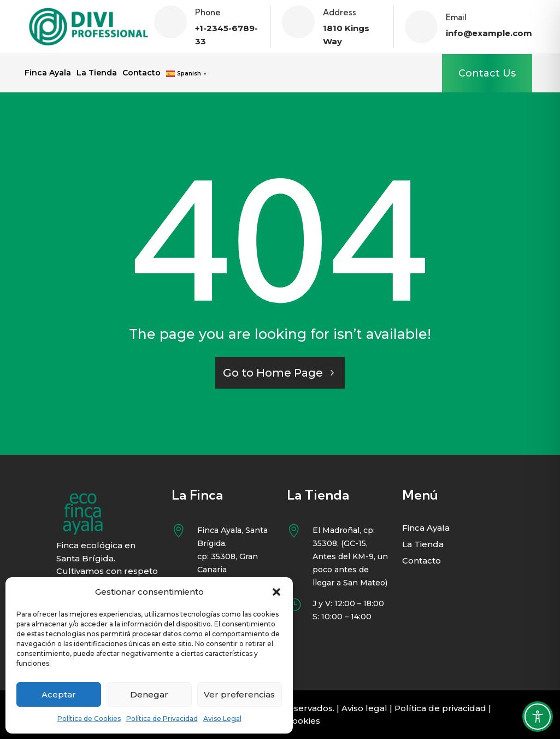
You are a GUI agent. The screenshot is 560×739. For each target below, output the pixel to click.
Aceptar (59, 694)
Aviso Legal (222, 719)
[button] (276, 592)
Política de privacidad (440, 708)
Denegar (149, 694)
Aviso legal (364, 708)
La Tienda (97, 73)
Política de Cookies (89, 719)
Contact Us (487, 73)
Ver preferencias (239, 694)
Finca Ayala (48, 73)
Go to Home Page (273, 373)
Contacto (142, 73)
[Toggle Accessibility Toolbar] (538, 717)
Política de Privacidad (162, 719)
